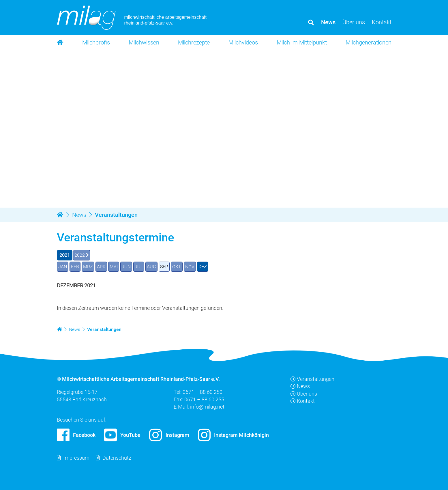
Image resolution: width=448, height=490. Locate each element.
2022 (80, 255)
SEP (164, 267)
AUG (151, 267)
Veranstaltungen (312, 379)
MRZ (88, 267)
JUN (126, 267)
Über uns (304, 394)
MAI (114, 267)
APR (101, 267)
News (300, 386)
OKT (177, 267)
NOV (190, 267)
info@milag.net (207, 407)
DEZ (203, 267)
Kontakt (303, 401)
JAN (63, 267)
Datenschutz (117, 458)
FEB (75, 267)
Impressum (76, 458)
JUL (139, 267)
